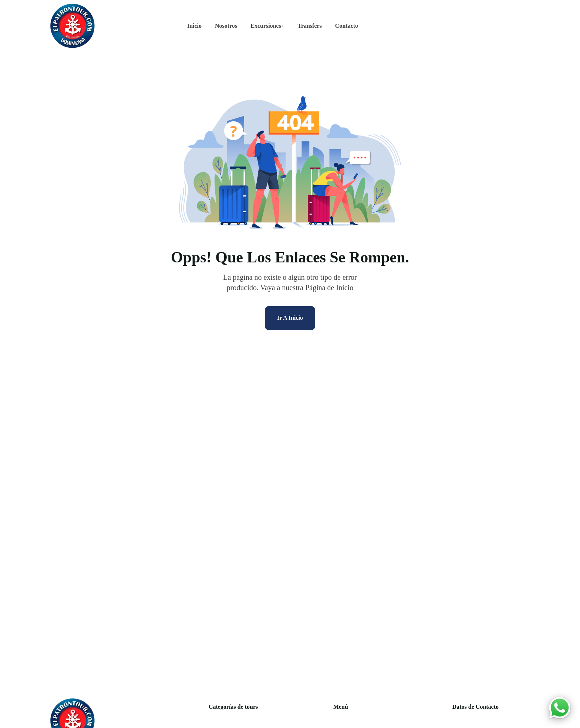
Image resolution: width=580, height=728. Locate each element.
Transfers (309, 26)
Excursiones (266, 26)
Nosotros (226, 26)
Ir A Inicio (290, 318)
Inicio (194, 26)
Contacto (347, 26)
